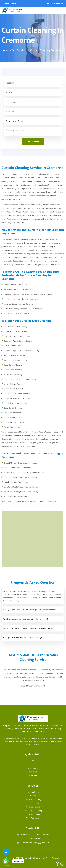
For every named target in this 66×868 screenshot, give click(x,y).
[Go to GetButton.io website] (6, 866)
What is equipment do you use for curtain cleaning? (26, 619)
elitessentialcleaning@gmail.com (33, 843)
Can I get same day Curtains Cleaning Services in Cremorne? (30, 610)
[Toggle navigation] (61, 10)
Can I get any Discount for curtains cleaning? (23, 637)
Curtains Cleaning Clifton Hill (23, 501)
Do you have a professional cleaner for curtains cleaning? (28, 628)
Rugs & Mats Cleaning (33, 814)
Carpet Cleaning (33, 803)
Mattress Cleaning (33, 807)
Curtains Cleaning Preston (47, 501)
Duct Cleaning (33, 796)
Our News (33, 772)
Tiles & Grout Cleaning (33, 811)
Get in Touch (33, 776)
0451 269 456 (11, 3)
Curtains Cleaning (33, 792)
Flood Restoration (33, 818)
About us (33, 764)
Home (33, 761)
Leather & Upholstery (33, 799)
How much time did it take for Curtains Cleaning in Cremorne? (30, 592)
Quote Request (58, 3)
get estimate (33, 142)
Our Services (33, 768)
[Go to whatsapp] (6, 861)
